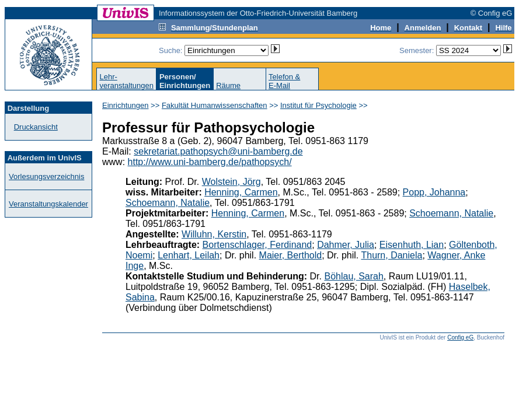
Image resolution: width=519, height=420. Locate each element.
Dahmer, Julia (346, 245)
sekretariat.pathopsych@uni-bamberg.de (218, 151)
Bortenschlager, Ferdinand (257, 245)
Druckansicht (36, 127)
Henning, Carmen (241, 192)
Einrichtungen (126, 105)
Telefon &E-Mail (284, 81)
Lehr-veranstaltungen (126, 81)
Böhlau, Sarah (353, 276)
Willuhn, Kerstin (214, 234)
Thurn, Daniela (391, 255)
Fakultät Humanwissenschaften (215, 105)
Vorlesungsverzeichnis (46, 176)
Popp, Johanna (434, 192)
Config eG (460, 337)
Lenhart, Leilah (189, 255)
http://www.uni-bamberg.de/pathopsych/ (210, 162)
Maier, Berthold (291, 255)
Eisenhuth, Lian (412, 245)
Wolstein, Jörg (231, 182)
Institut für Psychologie (318, 105)
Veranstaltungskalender (48, 204)
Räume (228, 85)
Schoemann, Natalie (168, 203)
